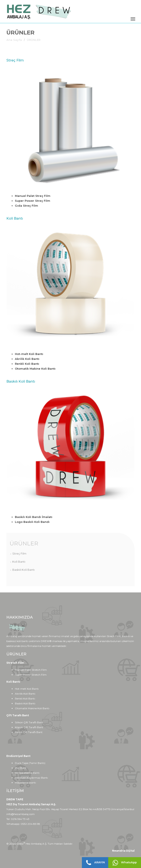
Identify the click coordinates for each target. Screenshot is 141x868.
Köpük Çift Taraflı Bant (29, 727)
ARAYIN (95, 863)
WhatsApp (125, 863)
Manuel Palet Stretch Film (31, 670)
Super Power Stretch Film (31, 675)
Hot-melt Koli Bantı (27, 689)
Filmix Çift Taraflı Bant (29, 732)
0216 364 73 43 (20, 819)
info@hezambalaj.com (21, 814)
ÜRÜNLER (24, 543)
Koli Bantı (19, 562)
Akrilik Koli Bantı (25, 694)
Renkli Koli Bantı (25, 699)
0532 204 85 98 (30, 824)
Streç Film (19, 553)
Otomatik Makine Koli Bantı (32, 708)
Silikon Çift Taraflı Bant (29, 722)
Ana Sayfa (14, 40)
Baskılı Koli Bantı (23, 570)
